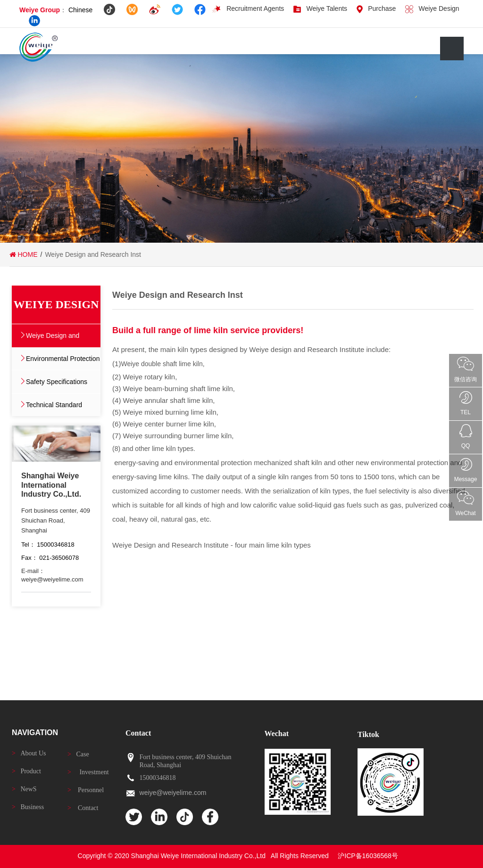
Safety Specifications (57, 382)
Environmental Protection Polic (63, 362)
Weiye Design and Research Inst (53, 339)
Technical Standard (54, 405)
